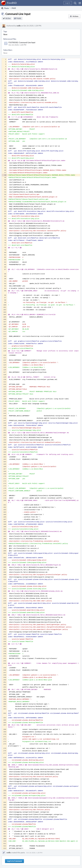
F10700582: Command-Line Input (22, 42)
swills (19, 26)
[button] (80, 3)
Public (19, 18)
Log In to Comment (14, 861)
